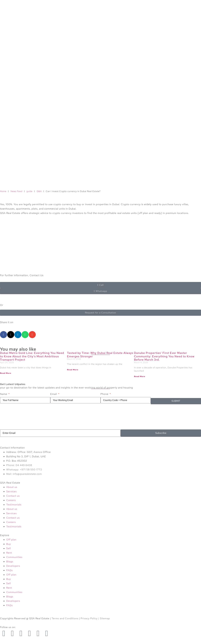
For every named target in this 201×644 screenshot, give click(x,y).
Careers (11, 500)
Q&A (39, 191)
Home (3, 191)
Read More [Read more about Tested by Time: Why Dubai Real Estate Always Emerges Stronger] (73, 370)
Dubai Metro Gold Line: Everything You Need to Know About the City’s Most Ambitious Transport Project (32, 356)
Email (54, 394)
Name (4, 394)
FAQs (10, 570)
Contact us (13, 496)
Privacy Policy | (90, 618)
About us (12, 487)
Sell (9, 548)
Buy (9, 544)
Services (11, 491)
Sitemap (105, 618)
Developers (13, 566)
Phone (105, 394)
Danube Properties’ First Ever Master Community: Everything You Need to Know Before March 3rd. (164, 356)
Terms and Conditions (65, 618)
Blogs (10, 562)
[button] (4, 335)
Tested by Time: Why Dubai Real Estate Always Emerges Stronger (100, 355)
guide (29, 191)
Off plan (11, 540)
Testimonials (14, 505)
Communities (14, 557)
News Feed (16, 191)
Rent (9, 553)
